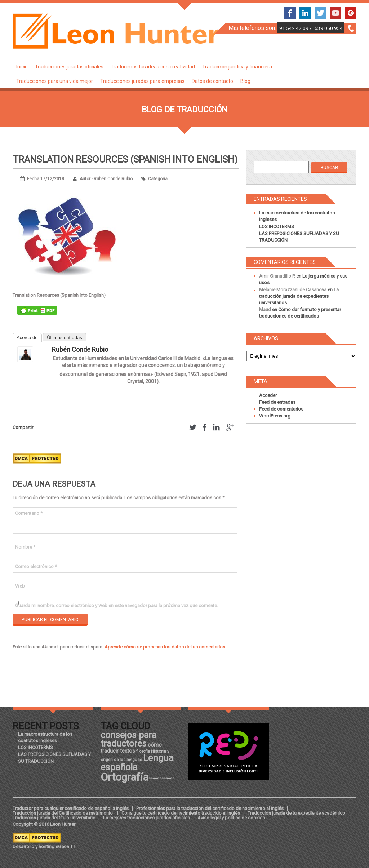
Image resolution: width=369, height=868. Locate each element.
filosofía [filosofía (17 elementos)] (143, 751)
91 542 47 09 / (296, 28)
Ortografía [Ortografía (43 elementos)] (125, 777)
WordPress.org (275, 416)
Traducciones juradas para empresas (142, 81)
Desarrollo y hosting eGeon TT (44, 847)
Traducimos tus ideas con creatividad (153, 67)
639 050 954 (329, 28)
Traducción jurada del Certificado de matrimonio (63, 813)
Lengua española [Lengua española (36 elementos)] (137, 762)
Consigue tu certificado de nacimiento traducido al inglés (181, 813)
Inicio (22, 67)
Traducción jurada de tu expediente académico (296, 813)
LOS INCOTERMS (277, 227)
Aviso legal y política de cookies (231, 818)
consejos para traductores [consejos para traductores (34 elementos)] (128, 739)
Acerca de (27, 338)
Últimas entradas (65, 338)
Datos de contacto (212, 81)
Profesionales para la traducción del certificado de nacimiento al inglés (210, 808)
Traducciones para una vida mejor (55, 81)
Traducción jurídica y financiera (237, 67)
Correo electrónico (36, 566)
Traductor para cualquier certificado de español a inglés (71, 808)
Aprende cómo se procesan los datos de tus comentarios (165, 647)
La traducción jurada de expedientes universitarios (299, 296)
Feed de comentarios (281, 409)
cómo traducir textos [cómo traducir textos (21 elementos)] (131, 748)
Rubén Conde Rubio (80, 349)
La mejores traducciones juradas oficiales (146, 818)
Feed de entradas (277, 402)
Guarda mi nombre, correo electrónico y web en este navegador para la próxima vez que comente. (117, 605)
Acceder (268, 395)
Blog (245, 81)
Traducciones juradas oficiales (69, 67)
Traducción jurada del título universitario (54, 818)
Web (20, 586)
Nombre (25, 547)
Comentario (29, 513)
